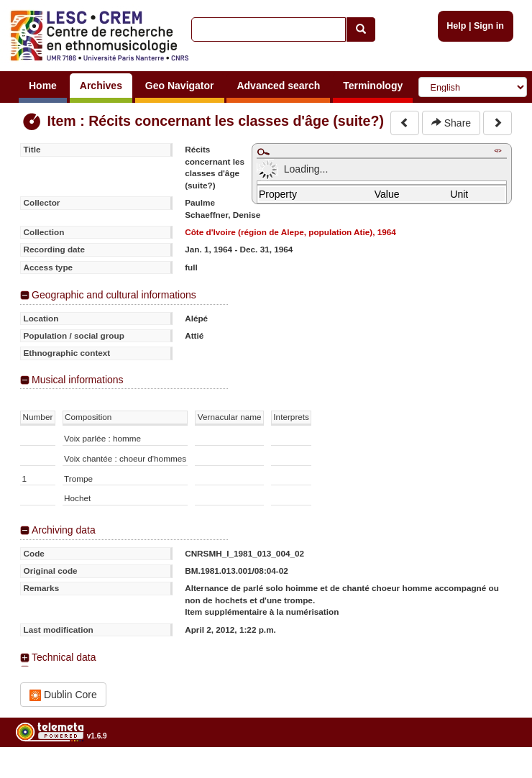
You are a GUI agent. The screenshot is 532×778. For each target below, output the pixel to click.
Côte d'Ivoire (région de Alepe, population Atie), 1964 (290, 232)
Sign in (489, 26)
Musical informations (78, 380)
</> (497, 151)
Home (43, 86)
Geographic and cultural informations (114, 295)
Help (456, 26)
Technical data (64, 657)
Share (451, 123)
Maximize (263, 152)
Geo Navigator (180, 86)
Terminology (373, 86)
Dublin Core (63, 695)
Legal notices (496, 773)
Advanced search (278, 86)
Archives (101, 86)
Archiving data (64, 530)
